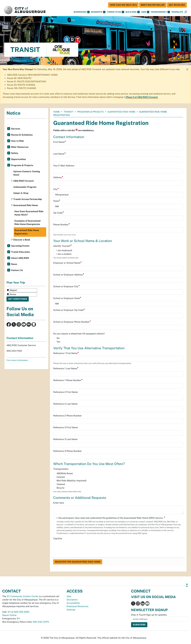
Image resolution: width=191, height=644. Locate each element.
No (58, 338)
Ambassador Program (25, 187)
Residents (98, 12)
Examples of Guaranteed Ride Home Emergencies (27, 223)
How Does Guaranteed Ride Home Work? (29, 213)
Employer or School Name (67, 263)
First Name (60, 142)
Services (16, 129)
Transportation (61, 469)
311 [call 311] (9, 612)
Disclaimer (72, 600)
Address (58, 177)
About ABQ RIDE (20, 258)
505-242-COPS (41, 622)
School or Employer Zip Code (69, 310)
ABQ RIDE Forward (23, 181)
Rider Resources (20, 147)
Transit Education (20, 252)
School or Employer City (67, 286)
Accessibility (73, 603)
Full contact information (17, 360)
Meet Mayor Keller (153, 5)
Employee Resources (77, 606)
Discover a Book (22, 240)
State (57, 201)
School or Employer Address (69, 275)
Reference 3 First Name (66, 427)
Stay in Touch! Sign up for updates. (149, 615)
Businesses (82, 12)
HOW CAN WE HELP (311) (123, 5)
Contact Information (20, 338)
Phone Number (62, 225)
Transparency (160, 12)
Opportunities (18, 159)
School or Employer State (67, 298)
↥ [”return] (187, 585)
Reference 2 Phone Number (67, 416)
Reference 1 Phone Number (68, 380)
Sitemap (71, 610)
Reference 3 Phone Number (67, 451)
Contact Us (17, 270)
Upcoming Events (20, 246)
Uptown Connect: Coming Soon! (27, 173)
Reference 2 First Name (66, 392)
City (56, 189)
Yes (58, 342)
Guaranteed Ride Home (121, 112)
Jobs (145, 12)
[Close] (187, 69)
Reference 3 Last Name (65, 439)
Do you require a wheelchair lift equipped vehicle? (79, 334)
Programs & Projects (90, 112)
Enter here (59, 503)
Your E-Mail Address (64, 166)
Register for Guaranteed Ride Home (78, 562)
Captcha (58, 538)
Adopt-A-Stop (21, 193)
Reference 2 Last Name (65, 404)
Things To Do (115, 12)
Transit (69, 112)
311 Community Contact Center (23, 596)
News (14, 264)
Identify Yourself (62, 246)
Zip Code (59, 213)
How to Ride (17, 141)
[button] (177, 12)
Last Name (60, 154)
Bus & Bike (133, 12)
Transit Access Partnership (28, 199)
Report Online (9, 615)
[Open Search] (186, 12)
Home (57, 112)
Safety (15, 153)
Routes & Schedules (22, 135)
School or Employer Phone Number (72, 322)
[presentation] (74, 547)
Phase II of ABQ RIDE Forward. (142, 97)
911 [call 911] (18, 619)
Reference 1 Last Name (66, 368)
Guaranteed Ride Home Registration (27, 232)
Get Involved (177, 5)
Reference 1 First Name (66, 353)
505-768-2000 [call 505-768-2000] (22, 612)
